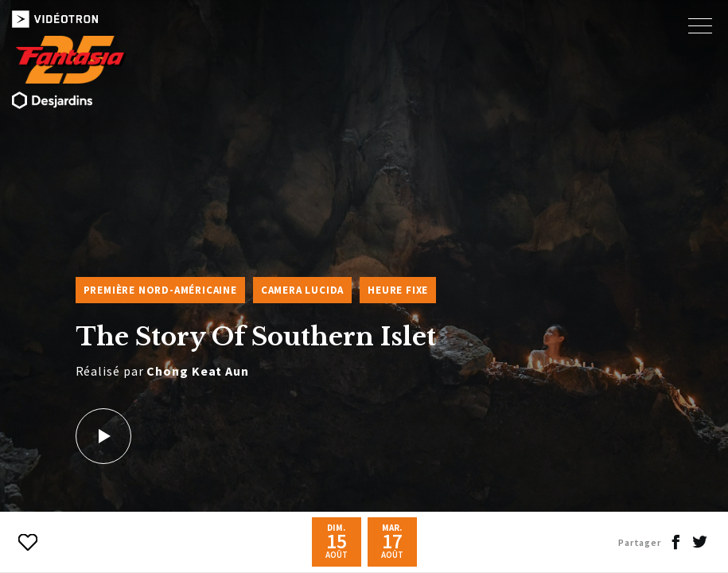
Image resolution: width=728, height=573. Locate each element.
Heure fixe (398, 290)
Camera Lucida (302, 290)
